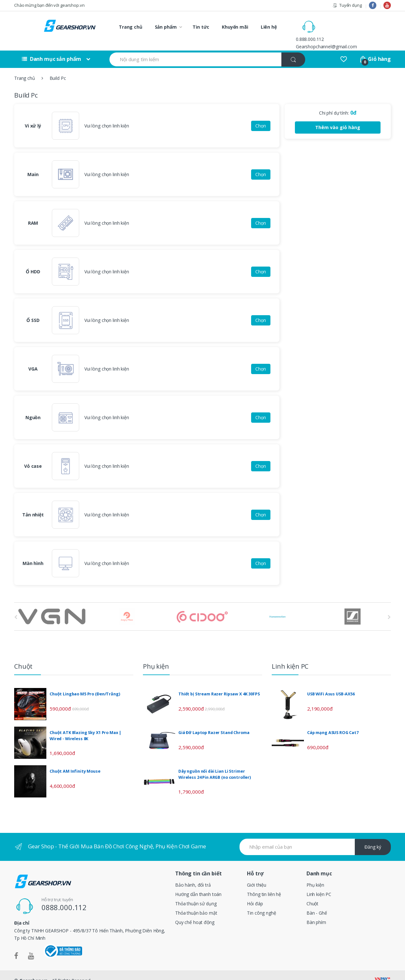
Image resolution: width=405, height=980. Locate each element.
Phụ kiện (315, 874)
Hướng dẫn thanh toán (198, 883)
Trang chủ (131, 27)
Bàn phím (316, 911)
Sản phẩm (166, 27)
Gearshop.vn (33, 970)
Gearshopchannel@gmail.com (354, 30)
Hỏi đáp (255, 893)
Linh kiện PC (319, 883)
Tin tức (201, 27)
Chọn (261, 115)
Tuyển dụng (347, 5)
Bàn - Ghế (317, 902)
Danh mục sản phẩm (52, 48)
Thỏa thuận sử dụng (196, 893)
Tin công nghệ (261, 902)
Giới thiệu (257, 874)
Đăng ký (373, 836)
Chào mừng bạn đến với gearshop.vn (49, 5)
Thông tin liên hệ (264, 883)
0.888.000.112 (337, 23)
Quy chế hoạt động (195, 911)
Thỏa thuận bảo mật (196, 902)
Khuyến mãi (235, 27)
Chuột (312, 893)
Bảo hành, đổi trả (193, 874)
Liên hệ (269, 27)
